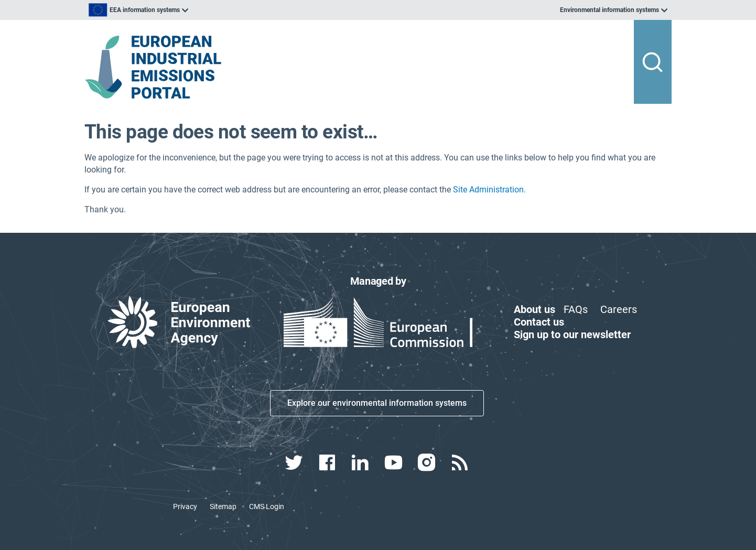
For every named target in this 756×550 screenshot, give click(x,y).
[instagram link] (428, 462)
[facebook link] (328, 462)
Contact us (539, 322)
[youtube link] (395, 462)
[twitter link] (295, 462)
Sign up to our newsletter (572, 335)
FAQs (576, 309)
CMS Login (267, 506)
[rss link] (461, 462)
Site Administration (488, 190)
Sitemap (223, 506)
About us (534, 309)
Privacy (185, 506)
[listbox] (190, 10)
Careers (619, 309)
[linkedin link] (361, 462)
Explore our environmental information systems (377, 403)
